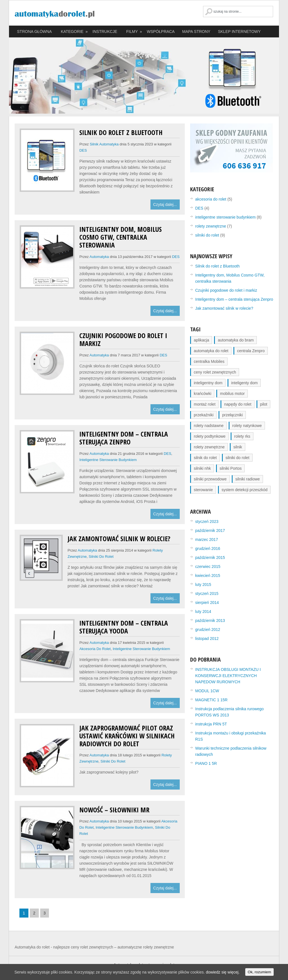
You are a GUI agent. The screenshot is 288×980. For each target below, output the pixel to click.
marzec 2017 (207, 540)
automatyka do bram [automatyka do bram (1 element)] (236, 340)
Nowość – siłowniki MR (114, 810)
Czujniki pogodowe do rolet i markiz (123, 339)
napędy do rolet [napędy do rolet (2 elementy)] (238, 404)
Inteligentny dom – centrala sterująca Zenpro (124, 438)
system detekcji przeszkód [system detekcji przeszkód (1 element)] (245, 490)
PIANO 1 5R (206, 763)
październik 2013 (210, 621)
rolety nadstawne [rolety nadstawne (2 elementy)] (209, 426)
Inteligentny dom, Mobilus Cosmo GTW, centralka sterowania (121, 237)
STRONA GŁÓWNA (35, 32)
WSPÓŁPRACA (161, 32)
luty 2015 (203, 585)
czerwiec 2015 (208, 567)
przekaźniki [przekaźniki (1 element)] (204, 415)
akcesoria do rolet (95, 649)
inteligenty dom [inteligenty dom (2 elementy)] (244, 383)
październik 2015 (210, 558)
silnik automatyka (104, 144)
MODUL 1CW (207, 691)
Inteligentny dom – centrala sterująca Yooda (124, 627)
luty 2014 (203, 612)
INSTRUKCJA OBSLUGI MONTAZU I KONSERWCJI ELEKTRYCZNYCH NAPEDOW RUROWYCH (228, 676)
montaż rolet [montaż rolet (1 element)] (205, 404)
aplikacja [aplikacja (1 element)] (201, 340)
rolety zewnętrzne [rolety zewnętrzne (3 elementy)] (209, 447)
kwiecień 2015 (208, 576)
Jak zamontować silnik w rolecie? (119, 539)
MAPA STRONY (196, 32)
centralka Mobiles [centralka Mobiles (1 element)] (209, 361)
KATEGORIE (74, 32)
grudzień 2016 (208, 549)
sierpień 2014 (207, 603)
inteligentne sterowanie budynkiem (108, 460)
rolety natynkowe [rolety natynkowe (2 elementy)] (247, 426)
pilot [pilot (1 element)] (264, 404)
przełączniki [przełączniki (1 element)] (232, 415)
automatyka (99, 257)
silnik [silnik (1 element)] (238, 447)
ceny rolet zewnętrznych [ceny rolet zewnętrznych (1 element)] (215, 372)
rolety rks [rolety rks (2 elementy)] (242, 436)
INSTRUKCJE (105, 32)
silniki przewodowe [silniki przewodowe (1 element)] (210, 479)
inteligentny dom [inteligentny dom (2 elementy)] (208, 383)
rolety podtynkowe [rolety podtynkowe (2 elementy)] (210, 436)
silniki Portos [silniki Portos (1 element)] (231, 468)
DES (83, 150)
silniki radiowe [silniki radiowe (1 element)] (248, 479)
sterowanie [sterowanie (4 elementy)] (203, 490)
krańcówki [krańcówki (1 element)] (202, 394)
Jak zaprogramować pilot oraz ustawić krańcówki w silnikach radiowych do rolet (127, 736)
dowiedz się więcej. (223, 972)
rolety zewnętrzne (211, 226)
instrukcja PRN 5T (211, 724)
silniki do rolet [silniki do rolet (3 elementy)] (238, 458)
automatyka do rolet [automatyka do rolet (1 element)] (211, 351)
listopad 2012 (207, 639)
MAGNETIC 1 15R (211, 700)
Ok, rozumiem (259, 972)
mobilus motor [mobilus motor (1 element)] (232, 394)
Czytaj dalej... (165, 204)
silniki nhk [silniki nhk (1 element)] (202, 468)
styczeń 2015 (207, 594)
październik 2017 (210, 531)
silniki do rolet (101, 557)
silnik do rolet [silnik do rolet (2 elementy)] (205, 458)
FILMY (134, 32)
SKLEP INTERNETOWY (239, 32)
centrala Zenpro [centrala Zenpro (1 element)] (251, 351)
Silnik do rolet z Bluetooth (121, 132)
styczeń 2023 (207, 522)
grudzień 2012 (208, 630)
